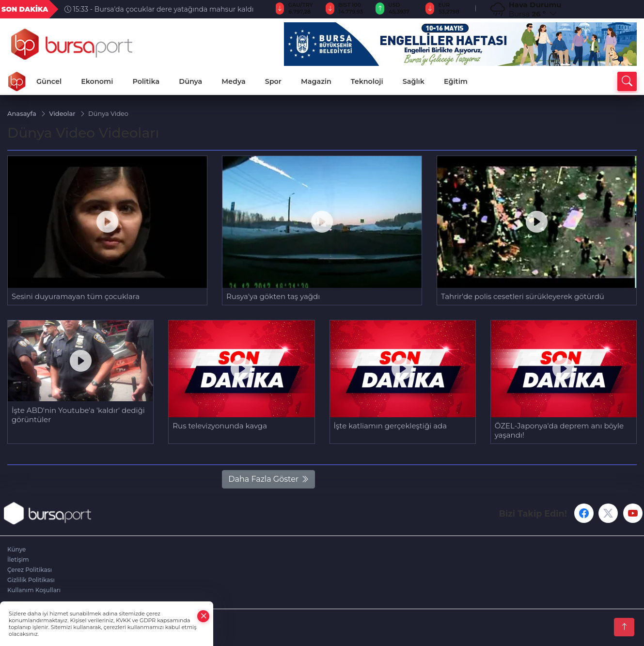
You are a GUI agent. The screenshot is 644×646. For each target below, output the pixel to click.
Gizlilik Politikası (31, 580)
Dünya (190, 81)
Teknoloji (367, 81)
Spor (273, 81)
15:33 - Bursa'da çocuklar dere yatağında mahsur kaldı (159, 9)
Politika (146, 81)
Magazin (316, 81)
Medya (233, 81)
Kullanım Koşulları (34, 590)
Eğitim (456, 81)
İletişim (18, 559)
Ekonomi (97, 81)
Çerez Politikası (30, 570)
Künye (16, 549)
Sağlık (414, 81)
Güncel (49, 81)
